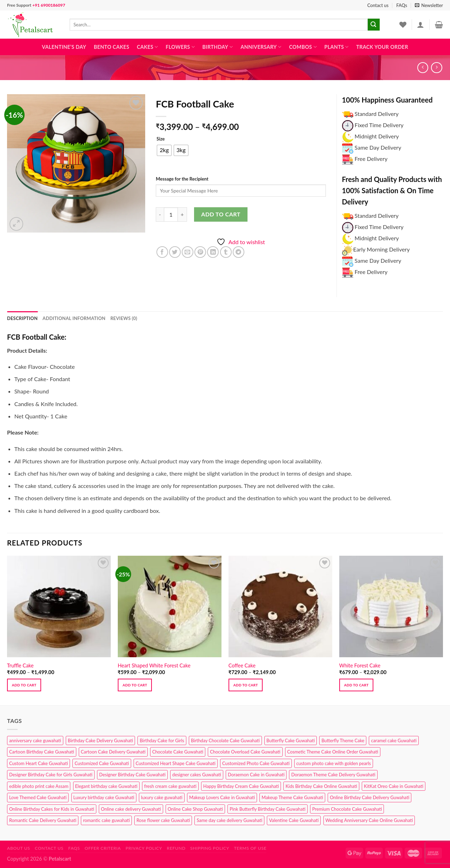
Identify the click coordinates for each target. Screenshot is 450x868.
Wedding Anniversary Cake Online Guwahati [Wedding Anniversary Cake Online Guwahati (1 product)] (369, 820)
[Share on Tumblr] (226, 252)
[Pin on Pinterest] (200, 252)
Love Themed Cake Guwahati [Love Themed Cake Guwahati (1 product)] (38, 797)
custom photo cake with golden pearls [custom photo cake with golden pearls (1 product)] (334, 763)
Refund (176, 848)
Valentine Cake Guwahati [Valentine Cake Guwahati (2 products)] (294, 820)
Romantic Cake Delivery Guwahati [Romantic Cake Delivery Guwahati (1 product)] (43, 820)
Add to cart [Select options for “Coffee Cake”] (246, 685)
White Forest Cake (360, 665)
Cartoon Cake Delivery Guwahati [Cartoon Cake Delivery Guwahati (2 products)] (113, 752)
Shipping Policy (210, 848)
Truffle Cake (20, 665)
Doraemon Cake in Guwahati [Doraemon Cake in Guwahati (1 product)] (256, 775)
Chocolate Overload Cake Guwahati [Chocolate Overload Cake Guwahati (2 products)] (245, 752)
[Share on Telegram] (239, 252)
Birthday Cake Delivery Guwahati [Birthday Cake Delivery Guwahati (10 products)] (101, 740)
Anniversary (261, 47)
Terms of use (250, 848)
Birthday (218, 47)
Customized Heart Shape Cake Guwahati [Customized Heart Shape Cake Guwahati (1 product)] (176, 763)
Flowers (180, 47)
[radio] (164, 150)
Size (160, 139)
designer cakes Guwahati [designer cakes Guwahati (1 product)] (197, 775)
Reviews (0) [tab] (124, 318)
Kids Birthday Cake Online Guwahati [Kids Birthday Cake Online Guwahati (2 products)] (321, 786)
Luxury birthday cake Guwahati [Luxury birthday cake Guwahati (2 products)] (104, 797)
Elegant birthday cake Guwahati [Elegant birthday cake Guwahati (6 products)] (106, 786)
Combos (303, 47)
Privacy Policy (144, 848)
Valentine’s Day (64, 47)
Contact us (378, 5)
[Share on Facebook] (162, 252)
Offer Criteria (103, 848)
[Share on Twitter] (175, 252)
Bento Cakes (112, 47)
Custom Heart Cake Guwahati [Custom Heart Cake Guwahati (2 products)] (38, 763)
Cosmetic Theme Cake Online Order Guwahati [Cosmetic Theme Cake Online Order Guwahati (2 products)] (333, 752)
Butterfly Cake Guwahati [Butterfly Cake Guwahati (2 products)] (291, 740)
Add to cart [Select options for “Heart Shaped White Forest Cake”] (135, 685)
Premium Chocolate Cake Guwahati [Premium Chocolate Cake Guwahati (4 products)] (347, 809)
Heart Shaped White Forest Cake (154, 665)
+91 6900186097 (49, 5)
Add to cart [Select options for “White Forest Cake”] (356, 685)
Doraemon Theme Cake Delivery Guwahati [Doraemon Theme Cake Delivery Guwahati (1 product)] (333, 775)
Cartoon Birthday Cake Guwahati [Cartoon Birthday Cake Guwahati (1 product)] (42, 752)
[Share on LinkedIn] (213, 252)
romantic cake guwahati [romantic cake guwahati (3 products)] (106, 820)
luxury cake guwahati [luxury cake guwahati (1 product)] (162, 797)
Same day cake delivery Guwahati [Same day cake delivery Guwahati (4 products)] (229, 820)
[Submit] (374, 25)
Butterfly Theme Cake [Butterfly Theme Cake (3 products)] (343, 740)
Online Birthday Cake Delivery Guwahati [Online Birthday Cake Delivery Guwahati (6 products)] (369, 797)
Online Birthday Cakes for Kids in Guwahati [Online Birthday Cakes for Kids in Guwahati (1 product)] (52, 809)
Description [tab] (22, 318)
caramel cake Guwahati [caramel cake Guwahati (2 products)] (394, 740)
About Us (19, 848)
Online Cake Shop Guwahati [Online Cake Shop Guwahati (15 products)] (195, 809)
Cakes (147, 47)
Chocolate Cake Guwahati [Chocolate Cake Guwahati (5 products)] (178, 752)
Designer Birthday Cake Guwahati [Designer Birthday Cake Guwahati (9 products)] (132, 775)
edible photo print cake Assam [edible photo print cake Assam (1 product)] (39, 786)
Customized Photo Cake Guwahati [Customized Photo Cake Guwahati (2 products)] (256, 763)
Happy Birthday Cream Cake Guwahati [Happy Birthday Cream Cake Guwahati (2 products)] (241, 786)
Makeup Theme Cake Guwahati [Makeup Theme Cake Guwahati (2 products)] (292, 797)
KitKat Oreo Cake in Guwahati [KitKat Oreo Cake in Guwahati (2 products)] (394, 786)
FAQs (402, 5)
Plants (337, 47)
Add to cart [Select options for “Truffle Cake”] (24, 685)
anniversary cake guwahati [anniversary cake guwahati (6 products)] (35, 740)
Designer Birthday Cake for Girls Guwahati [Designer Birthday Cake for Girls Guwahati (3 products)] (51, 775)
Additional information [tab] (74, 318)
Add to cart (221, 214)
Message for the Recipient (182, 179)
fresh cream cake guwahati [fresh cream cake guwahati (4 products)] (170, 786)
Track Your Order (382, 47)
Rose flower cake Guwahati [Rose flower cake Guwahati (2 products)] (163, 820)
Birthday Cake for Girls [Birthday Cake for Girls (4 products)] (162, 740)
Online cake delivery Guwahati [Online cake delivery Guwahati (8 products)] (131, 809)
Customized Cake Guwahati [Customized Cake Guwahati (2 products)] (102, 763)
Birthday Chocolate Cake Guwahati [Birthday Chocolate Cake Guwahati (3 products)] (225, 740)
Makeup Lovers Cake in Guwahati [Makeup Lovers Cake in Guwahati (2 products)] (222, 797)
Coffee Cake (242, 665)
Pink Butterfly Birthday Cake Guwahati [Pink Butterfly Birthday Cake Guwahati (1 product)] (268, 809)
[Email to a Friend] (188, 252)
